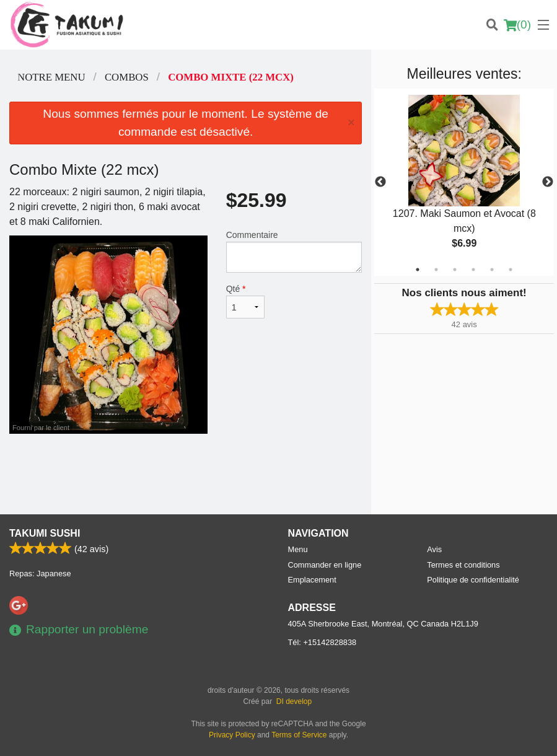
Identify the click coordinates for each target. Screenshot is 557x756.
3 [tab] (455, 270)
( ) (517, 25)
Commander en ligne (325, 565)
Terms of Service (299, 735)
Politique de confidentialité (473, 580)
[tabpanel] (464, 182)
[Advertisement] (186, 474)
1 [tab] (418, 270)
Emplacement (312, 580)
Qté (246, 301)
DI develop (294, 701)
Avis (434, 549)
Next (548, 182)
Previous (380, 182)
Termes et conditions (463, 565)
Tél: (322, 642)
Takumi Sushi (45, 533)
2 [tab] (436, 270)
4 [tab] (473, 270)
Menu (298, 549)
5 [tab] (492, 270)
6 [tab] (511, 270)
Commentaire (294, 251)
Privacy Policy (232, 735)
